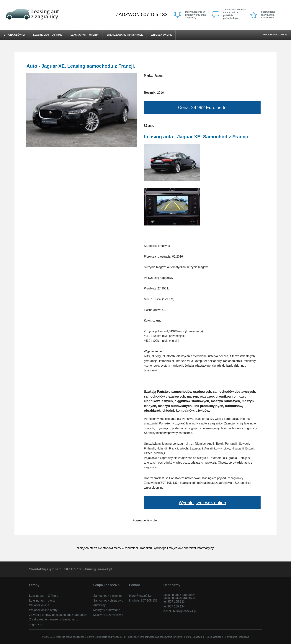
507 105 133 (154, 14)
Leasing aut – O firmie (48, 35)
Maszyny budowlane (107, 610)
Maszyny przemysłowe (108, 615)
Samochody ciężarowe (108, 601)
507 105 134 (176, 606)
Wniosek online (161, 35)
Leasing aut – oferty (85, 35)
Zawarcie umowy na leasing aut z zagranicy (58, 615)
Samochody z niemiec (108, 596)
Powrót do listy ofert (146, 520)
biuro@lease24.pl (99, 569)
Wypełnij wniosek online (202, 502)
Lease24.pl (120, 637)
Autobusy (99, 605)
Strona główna (14, 35)
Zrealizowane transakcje (125, 35)
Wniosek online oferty (43, 610)
